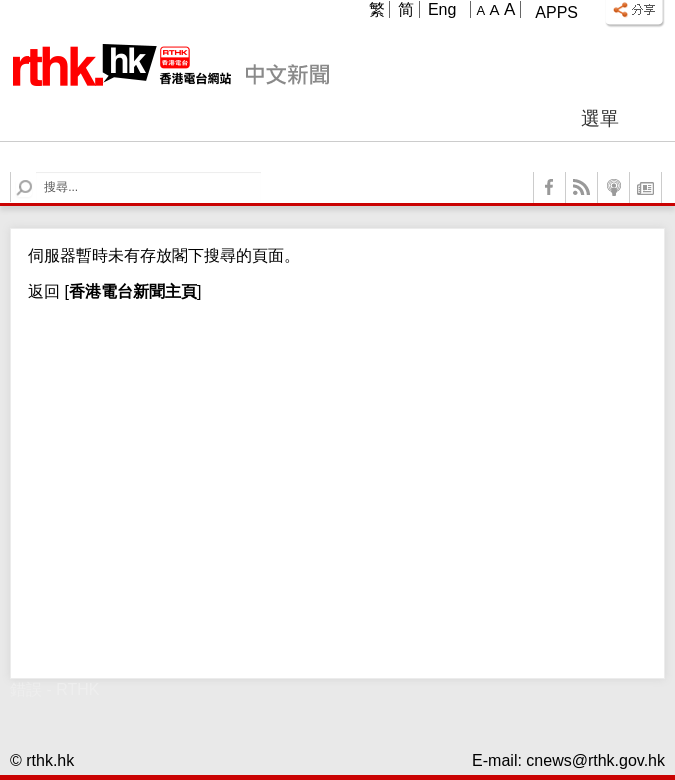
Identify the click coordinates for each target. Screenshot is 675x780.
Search (36, 172)
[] (130, 291)
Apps (556, 12)
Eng (442, 9)
